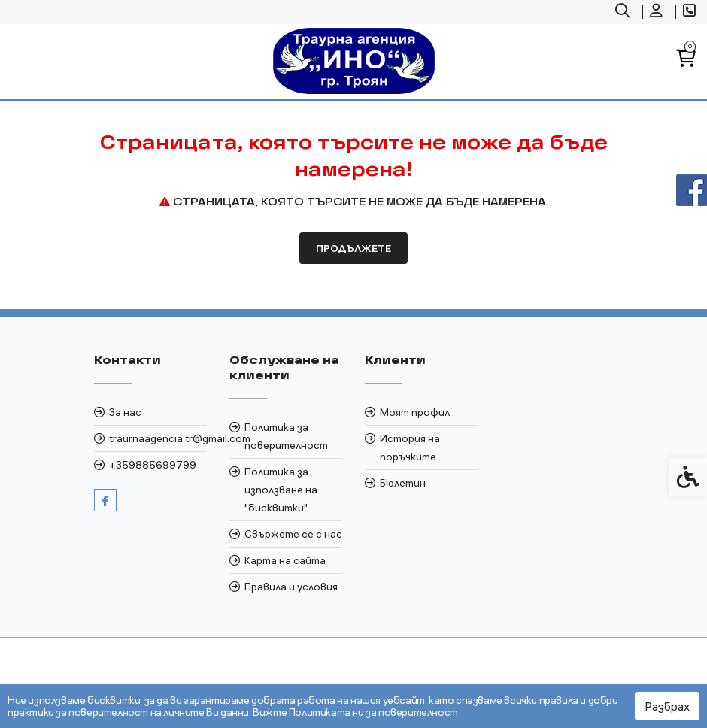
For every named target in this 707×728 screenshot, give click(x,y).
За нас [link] (125, 412)
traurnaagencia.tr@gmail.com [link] (158, 438)
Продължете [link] (353, 248)
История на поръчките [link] (410, 447)
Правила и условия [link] (291, 587)
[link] (624, 12)
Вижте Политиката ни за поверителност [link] (355, 712)
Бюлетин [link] (403, 483)
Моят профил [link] (415, 412)
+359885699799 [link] (153, 465)
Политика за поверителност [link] (286, 436)
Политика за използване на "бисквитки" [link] (281, 490)
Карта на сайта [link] (285, 560)
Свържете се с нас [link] (293, 534)
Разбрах (667, 706)
